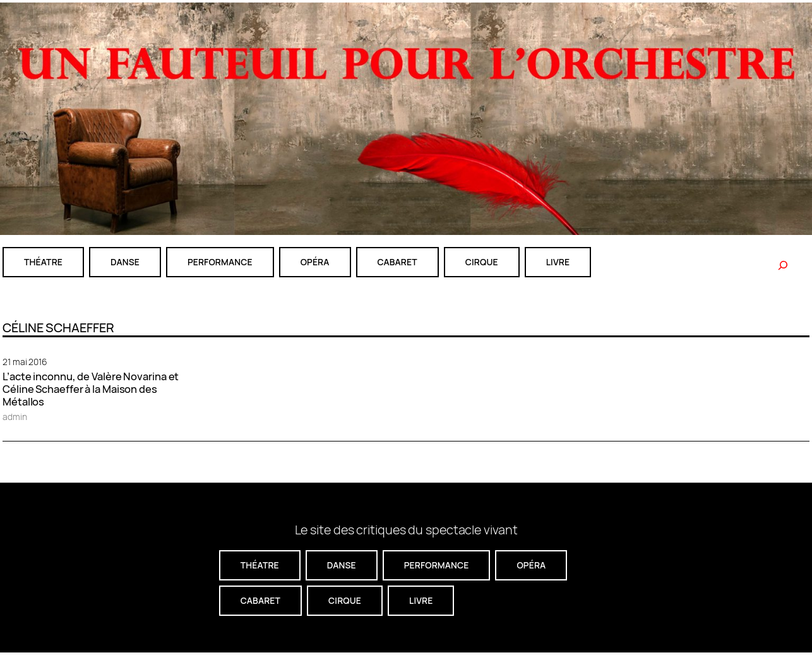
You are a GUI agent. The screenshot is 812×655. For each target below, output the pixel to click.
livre (558, 262)
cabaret (397, 262)
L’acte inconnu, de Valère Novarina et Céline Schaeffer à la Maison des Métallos (91, 389)
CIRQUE (482, 262)
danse (125, 262)
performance (220, 262)
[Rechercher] (783, 265)
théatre (43, 262)
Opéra (315, 262)
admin (15, 417)
